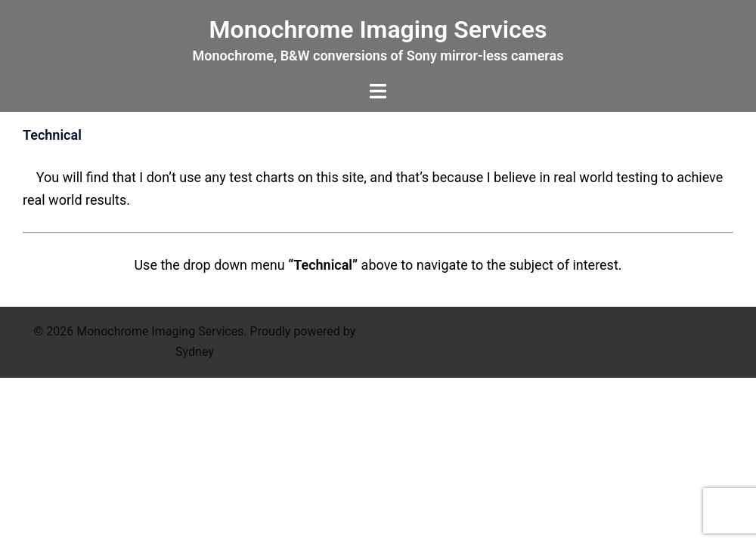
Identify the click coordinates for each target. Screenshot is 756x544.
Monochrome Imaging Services (378, 29)
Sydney (195, 352)
